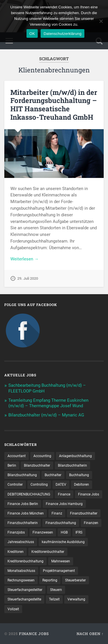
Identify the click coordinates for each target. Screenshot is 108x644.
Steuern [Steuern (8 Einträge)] (56, 590)
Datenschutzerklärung (62, 34)
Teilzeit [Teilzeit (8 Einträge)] (54, 599)
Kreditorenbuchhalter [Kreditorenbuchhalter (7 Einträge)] (48, 552)
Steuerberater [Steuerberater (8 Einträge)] (75, 580)
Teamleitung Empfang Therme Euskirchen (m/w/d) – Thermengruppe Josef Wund (48, 403)
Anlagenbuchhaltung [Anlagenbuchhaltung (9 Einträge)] (75, 456)
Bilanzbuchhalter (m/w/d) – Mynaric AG (46, 415)
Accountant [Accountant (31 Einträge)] (17, 456)
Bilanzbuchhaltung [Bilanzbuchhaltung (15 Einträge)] (22, 475)
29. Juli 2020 (28, 278)
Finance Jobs (34, 634)
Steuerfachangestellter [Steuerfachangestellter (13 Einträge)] (25, 590)
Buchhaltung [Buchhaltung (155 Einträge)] (79, 475)
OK (32, 34)
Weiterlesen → (24, 259)
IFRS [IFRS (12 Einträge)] (79, 532)
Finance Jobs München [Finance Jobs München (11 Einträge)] (26, 513)
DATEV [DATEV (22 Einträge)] (61, 485)
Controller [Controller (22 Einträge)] (15, 485)
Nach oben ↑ (90, 634)
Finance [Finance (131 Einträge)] (64, 494)
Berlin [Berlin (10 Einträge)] (12, 465)
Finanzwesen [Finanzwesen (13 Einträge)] (43, 532)
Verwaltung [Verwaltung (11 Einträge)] (76, 599)
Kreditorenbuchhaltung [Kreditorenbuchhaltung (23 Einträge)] (25, 561)
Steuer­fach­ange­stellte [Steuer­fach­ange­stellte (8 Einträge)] (24, 599)
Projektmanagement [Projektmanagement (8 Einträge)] (59, 571)
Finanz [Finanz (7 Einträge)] (57, 513)
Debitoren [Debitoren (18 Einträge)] (82, 485)
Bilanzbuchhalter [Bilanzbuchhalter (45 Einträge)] (37, 465)
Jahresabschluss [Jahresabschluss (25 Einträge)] (21, 542)
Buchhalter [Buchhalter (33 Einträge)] (53, 475)
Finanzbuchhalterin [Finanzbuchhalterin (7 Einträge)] (23, 523)
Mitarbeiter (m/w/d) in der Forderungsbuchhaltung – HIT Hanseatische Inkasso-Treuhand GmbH (54, 105)
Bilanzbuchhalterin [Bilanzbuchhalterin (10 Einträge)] (72, 465)
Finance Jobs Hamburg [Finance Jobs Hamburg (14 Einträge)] (64, 504)
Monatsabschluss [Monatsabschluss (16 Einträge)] (21, 571)
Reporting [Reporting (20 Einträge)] (50, 580)
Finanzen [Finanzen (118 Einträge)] (91, 523)
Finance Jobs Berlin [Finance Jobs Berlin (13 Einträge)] (23, 504)
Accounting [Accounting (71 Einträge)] (42, 456)
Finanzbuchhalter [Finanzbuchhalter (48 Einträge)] (84, 513)
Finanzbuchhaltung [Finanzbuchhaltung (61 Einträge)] (61, 523)
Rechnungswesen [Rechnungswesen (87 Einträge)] (21, 580)
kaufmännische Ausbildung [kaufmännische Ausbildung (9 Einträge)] (63, 542)
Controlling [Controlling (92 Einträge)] (39, 485)
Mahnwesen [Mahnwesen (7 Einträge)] (61, 561)
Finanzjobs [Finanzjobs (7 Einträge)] (16, 532)
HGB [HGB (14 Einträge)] (64, 532)
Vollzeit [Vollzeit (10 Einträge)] (13, 609)
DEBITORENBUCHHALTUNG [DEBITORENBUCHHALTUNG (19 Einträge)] (29, 494)
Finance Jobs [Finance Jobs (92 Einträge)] (89, 494)
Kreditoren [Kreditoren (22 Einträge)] (16, 552)
